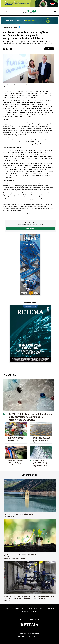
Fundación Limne (17, 93)
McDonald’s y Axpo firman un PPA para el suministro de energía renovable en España (42, 439)
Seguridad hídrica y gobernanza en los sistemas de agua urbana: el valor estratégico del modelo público (41, 464)
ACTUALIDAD (15, 609)
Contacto (34, 612)
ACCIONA (7, 601)
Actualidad (8, 27)
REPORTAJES (24, 609)
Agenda (36, 609)
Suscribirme (30, 228)
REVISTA (8, 609)
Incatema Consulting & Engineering (17, 559)
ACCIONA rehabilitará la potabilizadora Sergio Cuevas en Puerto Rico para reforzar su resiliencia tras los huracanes (29, 597)
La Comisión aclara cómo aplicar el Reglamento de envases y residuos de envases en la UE (17, 439)
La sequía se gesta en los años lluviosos (20, 514)
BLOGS (30, 609)
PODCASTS (43, 609)
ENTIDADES (50, 609)
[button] (4, 49)
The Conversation (10, 517)
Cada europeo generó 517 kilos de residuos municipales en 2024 (15, 462)
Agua (16, 27)
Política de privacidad (33, 633)
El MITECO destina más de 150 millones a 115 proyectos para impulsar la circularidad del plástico (30, 417)
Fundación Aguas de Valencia (26, 91)
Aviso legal (23, 633)
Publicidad (26, 612)
